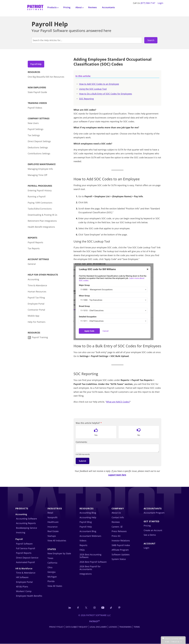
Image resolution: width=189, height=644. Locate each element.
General (32, 265)
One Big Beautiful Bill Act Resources (46, 78)
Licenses (113, 627)
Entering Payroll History (40, 191)
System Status (119, 559)
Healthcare (53, 522)
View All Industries (57, 541)
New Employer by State (59, 553)
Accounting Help (88, 517)
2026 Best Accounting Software (90, 556)
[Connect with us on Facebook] (77, 608)
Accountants (108, 7)
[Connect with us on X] (86, 608)
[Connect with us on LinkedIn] (68, 608)
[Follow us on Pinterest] (121, 608)
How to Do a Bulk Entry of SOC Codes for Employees (106, 94)
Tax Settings (34, 136)
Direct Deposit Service (27, 558)
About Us (116, 513)
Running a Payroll (37, 197)
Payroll (19, 539)
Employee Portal (36, 305)
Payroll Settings (36, 130)
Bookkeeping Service (27, 528)
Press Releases (119, 531)
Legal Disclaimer (98, 627)
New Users (33, 124)
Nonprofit (52, 517)
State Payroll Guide (37, 93)
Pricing (67, 7)
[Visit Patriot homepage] (35, 7)
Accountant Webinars (90, 536)
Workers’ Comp (24, 591)
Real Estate (53, 531)
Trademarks (125, 627)
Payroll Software (24, 544)
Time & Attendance (37, 286)
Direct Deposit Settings (39, 142)
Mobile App (34, 317)
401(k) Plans (22, 587)
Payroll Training (40, 338)
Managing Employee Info (40, 170)
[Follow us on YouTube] (103, 608)
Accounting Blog (88, 513)
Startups (52, 536)
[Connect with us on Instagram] (94, 608)
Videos (83, 541)
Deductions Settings (38, 148)
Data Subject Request (77, 627)
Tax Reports (34, 249)
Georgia (51, 572)
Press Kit (116, 536)
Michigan (52, 577)
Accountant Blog (88, 531)
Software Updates (121, 554)
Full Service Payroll (26, 548)
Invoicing (21, 532)
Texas (50, 558)
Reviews (93, 7)
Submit (83, 461)
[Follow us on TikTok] (112, 608)
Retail (50, 513)
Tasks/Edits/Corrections (40, 209)
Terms (137, 627)
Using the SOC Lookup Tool (93, 89)
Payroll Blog (86, 522)
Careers (115, 527)
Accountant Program (154, 513)
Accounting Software (26, 519)
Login (160, 3)
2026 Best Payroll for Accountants (90, 568)
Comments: (82, 442)
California (52, 563)
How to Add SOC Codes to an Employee (99, 84)
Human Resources (37, 292)
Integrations (86, 574)
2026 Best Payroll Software (93, 562)
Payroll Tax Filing (36, 298)
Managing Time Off (37, 176)
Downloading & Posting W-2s (42, 216)
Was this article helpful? (89, 423)
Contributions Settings (39, 154)
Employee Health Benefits (29, 596)
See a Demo (150, 535)
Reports (83, 545)
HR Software (22, 577)
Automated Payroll (25, 562)
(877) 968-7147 (148, 3)
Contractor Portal (36, 311)
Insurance (52, 527)
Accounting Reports (26, 523)
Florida (51, 581)
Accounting (33, 280)
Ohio (50, 567)
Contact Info (118, 517)
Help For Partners (37, 323)
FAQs (82, 550)
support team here (117, 475)
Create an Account (153, 530)
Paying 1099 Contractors (40, 203)
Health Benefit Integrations (41, 228)
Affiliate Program (120, 550)
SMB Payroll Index (121, 545)
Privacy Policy (56, 627)
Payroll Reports (35, 243)
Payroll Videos (35, 109)
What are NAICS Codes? (118, 402)
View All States (55, 586)
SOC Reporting (86, 99)
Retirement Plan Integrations (42, 222)
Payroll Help (37, 64)
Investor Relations (121, 541)
